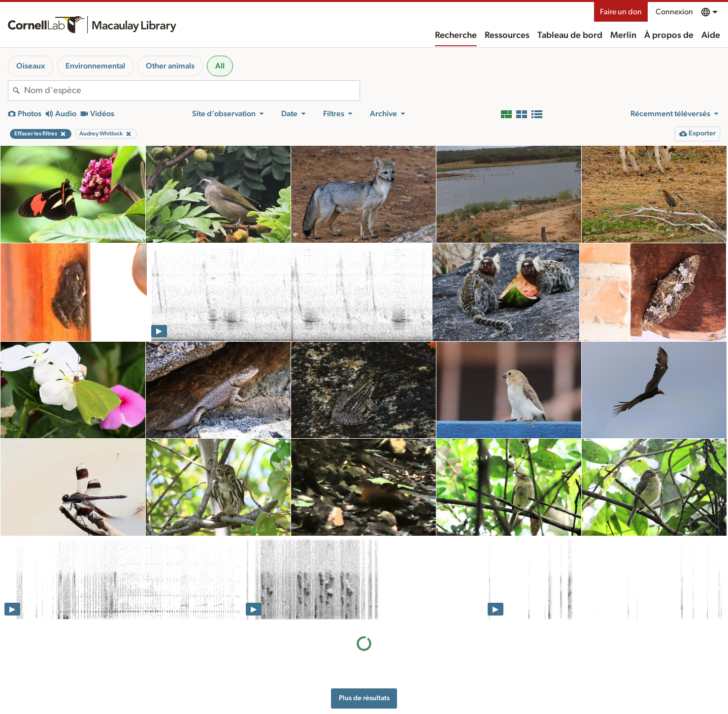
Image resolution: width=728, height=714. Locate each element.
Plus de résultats (364, 698)
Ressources (507, 35)
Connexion (674, 12)
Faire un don (621, 12)
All (220, 66)
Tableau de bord (570, 35)
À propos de (669, 35)
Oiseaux (31, 66)
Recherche (456, 35)
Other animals (170, 66)
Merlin (623, 35)
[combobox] (192, 91)
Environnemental (95, 66)
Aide (711, 35)
